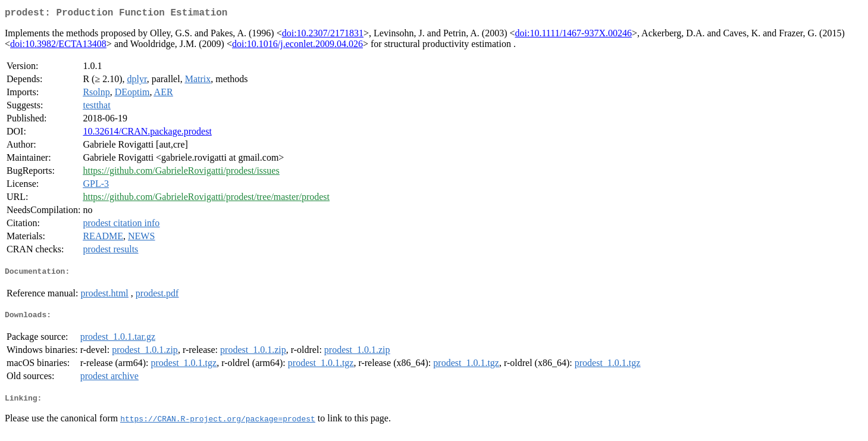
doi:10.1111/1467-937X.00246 (574, 35)
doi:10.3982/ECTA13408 (58, 46)
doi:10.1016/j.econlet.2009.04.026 (297, 46)
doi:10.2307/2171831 (323, 35)
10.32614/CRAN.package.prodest (147, 134)
